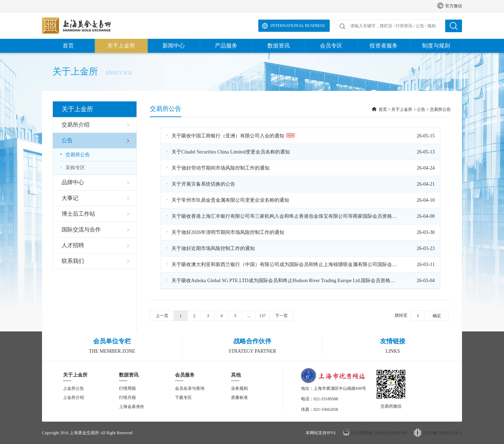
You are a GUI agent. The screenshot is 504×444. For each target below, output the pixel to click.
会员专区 (331, 46)
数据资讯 (279, 46)
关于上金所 (121, 46)
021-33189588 (326, 399)
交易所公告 (75, 155)
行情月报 (127, 398)
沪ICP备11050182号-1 (442, 433)
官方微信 (450, 6)
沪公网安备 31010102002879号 (379, 433)
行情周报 (127, 388)
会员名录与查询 (190, 388)
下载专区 (183, 398)
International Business (298, 26)
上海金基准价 (132, 407)
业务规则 (239, 388)
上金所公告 (73, 388)
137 (262, 316)
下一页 (281, 316)
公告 (421, 109)
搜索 (454, 26)
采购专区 (72, 168)
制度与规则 (436, 46)
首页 (68, 46)
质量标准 (239, 398)
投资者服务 (384, 46)
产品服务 (226, 46)
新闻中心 (174, 46)
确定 (437, 316)
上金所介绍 (73, 398)
